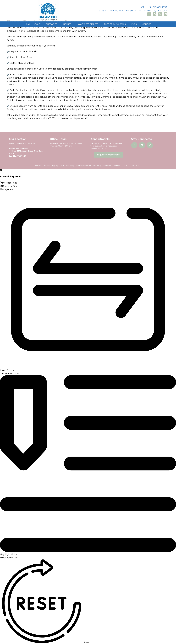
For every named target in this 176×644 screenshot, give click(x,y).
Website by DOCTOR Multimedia (127, 166)
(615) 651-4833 (22, 148)
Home (28, 24)
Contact (147, 24)
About (37, 24)
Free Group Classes (115, 24)
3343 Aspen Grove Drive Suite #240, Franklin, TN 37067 (133, 11)
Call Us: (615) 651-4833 (154, 7)
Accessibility (107, 166)
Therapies (52, 24)
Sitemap (96, 166)
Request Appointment (108, 155)
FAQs (134, 24)
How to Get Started (88, 24)
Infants (67, 24)
